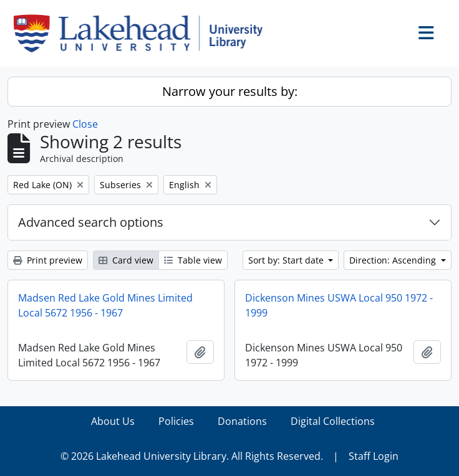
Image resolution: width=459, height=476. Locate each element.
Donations (242, 421)
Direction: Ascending (394, 260)
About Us (113, 421)
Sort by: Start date (287, 260)
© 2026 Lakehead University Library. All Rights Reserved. (192, 456)
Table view (193, 260)
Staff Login (374, 456)
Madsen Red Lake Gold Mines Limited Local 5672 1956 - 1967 (105, 305)
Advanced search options (91, 222)
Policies (176, 421)
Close (85, 124)
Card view (126, 260)
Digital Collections (333, 421)
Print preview (48, 260)
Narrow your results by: (230, 91)
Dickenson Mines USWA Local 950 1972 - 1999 (339, 305)
